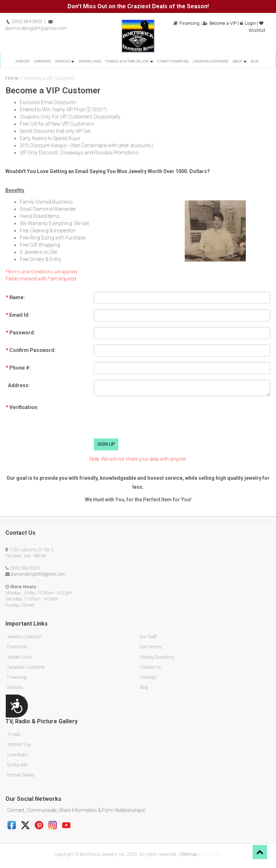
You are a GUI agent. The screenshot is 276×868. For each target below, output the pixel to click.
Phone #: (18, 368)
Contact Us (150, 667)
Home (12, 78)
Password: (20, 333)
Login (248, 23)
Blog (255, 61)
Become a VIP (220, 23)
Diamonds (42, 61)
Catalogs (148, 677)
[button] (260, 852)
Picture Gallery (21, 774)
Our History (151, 647)
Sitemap (189, 853)
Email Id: (18, 315)
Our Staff (148, 637)
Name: (15, 297)
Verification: (22, 407)
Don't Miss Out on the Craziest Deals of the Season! (138, 6)
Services (65, 61)
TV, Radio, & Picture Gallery (129, 61)
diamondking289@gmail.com (38, 574)
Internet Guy (19, 744)
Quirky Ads (17, 764)
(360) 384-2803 (24, 21)
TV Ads (14, 734)
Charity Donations (173, 61)
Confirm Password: (31, 350)
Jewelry (22, 61)
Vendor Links (90, 61)
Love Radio (17, 754)
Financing (187, 23)
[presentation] (148, 419)
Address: (18, 385)
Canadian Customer (26, 667)
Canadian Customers (211, 61)
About (240, 61)
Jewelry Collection (24, 637)
